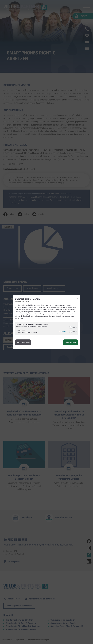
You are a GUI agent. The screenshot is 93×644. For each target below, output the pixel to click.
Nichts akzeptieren (23, 342)
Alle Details (62, 331)
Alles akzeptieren (70, 342)
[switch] (73, 327)
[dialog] (46, 322)
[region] (46, 329)
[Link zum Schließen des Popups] (78, 299)
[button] (71, 327)
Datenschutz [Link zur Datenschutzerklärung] (27, 302)
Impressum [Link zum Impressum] (18, 302)
